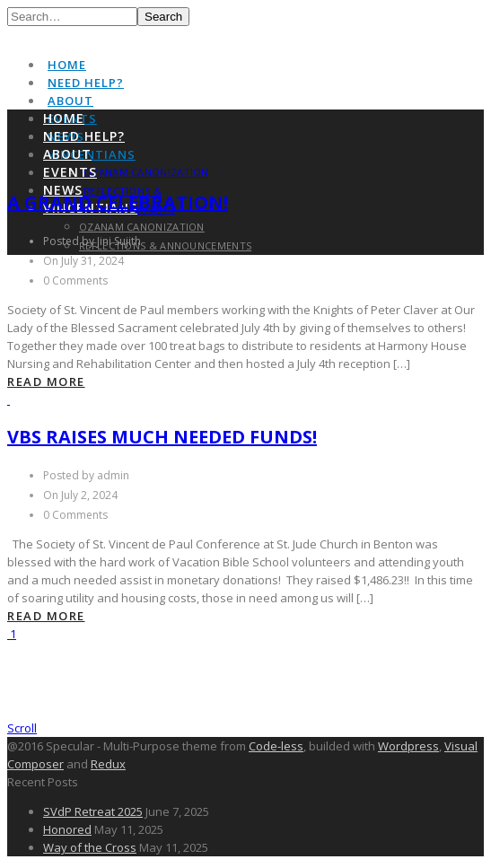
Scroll (22, 728)
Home (67, 65)
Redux (108, 764)
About (70, 101)
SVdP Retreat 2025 (93, 811)
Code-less (276, 746)
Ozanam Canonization (146, 172)
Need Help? (86, 83)
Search (163, 17)
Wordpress (408, 746)
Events (70, 172)
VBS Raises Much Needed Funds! (162, 437)
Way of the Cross (90, 847)
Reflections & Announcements (165, 245)
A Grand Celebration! (118, 202)
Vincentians (92, 154)
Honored (67, 829)
